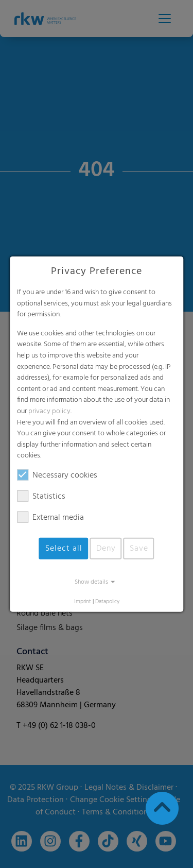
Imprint (83, 602)
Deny (106, 549)
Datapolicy (107, 602)
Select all (64, 549)
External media (50, 518)
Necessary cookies (57, 475)
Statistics (41, 497)
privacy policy (49, 411)
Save (139, 549)
